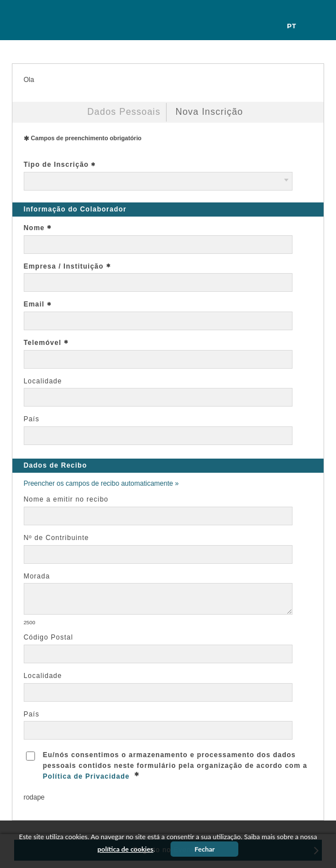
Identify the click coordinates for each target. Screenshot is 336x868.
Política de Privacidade (86, 776)
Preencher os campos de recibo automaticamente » (101, 483)
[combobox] (158, 181)
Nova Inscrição (210, 112)
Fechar (205, 849)
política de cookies (126, 849)
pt (292, 26)
